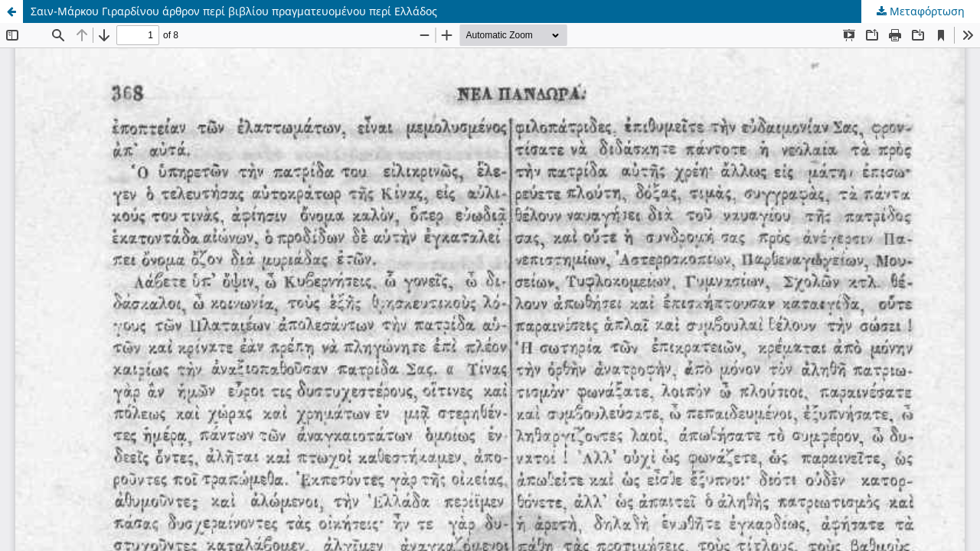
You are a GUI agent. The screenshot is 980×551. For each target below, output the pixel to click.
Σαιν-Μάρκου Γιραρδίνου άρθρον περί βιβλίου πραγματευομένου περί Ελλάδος (234, 11)
